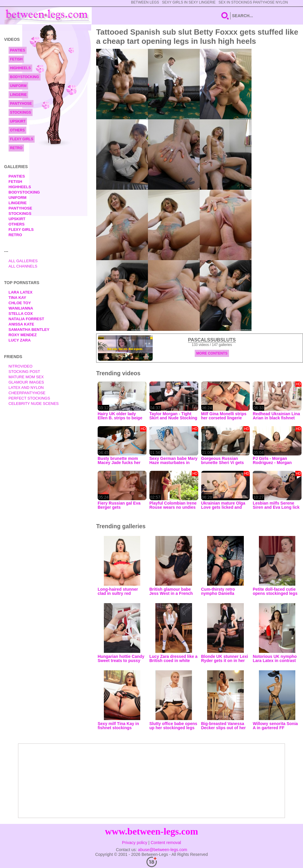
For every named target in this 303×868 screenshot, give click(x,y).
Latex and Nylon (26, 388)
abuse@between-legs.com (162, 850)
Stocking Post (24, 372)
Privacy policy (135, 843)
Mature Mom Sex (26, 377)
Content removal (166, 843)
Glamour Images (26, 382)
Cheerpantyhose (27, 393)
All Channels (23, 266)
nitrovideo (21, 366)
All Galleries (23, 261)
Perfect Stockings (29, 398)
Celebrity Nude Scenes (34, 404)
